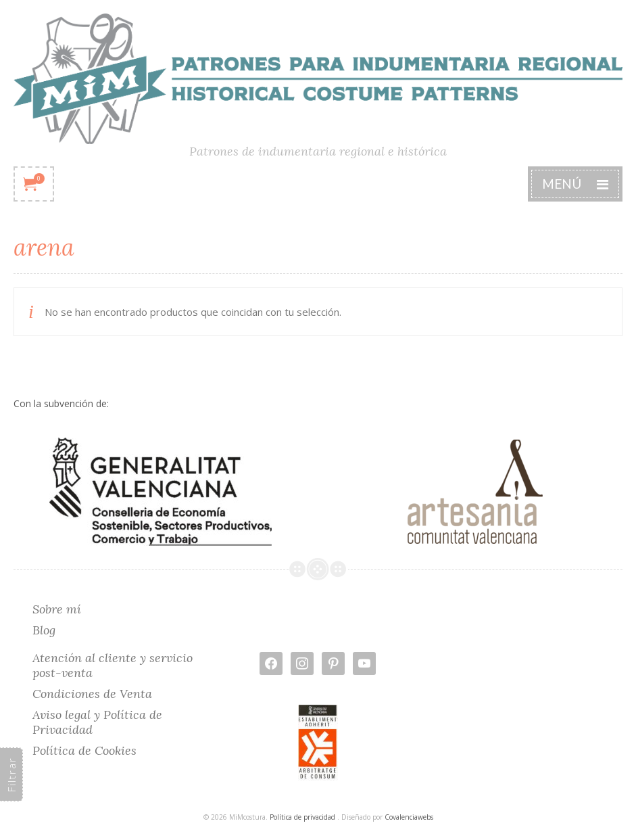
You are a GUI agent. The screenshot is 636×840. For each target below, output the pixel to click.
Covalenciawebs (409, 817)
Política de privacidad (302, 817)
